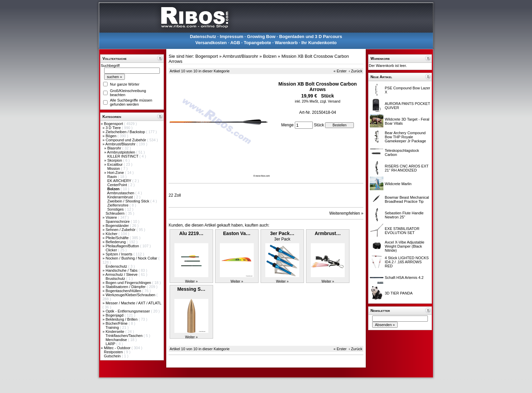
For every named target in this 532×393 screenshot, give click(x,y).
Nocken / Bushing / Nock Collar (132, 258)
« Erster (340, 71)
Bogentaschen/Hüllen (124, 291)
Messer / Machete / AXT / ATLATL (133, 303)
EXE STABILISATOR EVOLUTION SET (402, 231)
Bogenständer (118, 226)
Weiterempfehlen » (347, 213)
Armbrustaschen (121, 193)
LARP (111, 344)
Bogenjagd (115, 315)
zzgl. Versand (330, 101)
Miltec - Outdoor (118, 348)
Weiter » (191, 281)
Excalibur (115, 164)
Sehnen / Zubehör (121, 230)
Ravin (112, 177)
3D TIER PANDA (399, 293)
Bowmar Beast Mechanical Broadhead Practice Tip (407, 199)
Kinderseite (115, 332)
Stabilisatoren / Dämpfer (126, 287)
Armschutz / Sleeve (122, 274)
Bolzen (270, 56)
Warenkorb (286, 43)
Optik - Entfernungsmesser (128, 311)
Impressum (232, 37)
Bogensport (114, 124)
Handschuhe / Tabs (122, 270)
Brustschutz (116, 279)
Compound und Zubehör (126, 140)
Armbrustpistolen (122, 152)
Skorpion (115, 160)
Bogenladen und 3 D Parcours (311, 37)
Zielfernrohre (118, 205)
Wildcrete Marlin (398, 184)
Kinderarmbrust (120, 197)
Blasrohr (115, 148)
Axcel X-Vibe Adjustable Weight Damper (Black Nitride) (405, 246)
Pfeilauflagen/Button (123, 246)
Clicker (112, 250)
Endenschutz (117, 266)
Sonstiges (116, 209)
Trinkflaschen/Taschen (125, 336)
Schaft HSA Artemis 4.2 (404, 278)
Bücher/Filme (117, 323)
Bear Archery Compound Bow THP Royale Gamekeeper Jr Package (405, 137)
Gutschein (113, 356)
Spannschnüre (118, 221)
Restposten (114, 352)
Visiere (112, 217)
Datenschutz (203, 37)
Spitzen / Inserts (119, 254)
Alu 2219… (191, 233)
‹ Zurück (356, 71)
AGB (235, 43)
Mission (114, 168)
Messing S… (191, 289)
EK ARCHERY (120, 181)
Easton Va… (237, 233)
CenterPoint (118, 185)
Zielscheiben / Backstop (126, 132)
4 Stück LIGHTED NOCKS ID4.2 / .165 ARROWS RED (407, 262)
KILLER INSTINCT (123, 156)
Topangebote (257, 43)
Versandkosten (211, 43)
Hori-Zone (116, 173)
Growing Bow (261, 37)
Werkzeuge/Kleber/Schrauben (131, 295)
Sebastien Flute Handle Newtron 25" (404, 215)
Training (113, 327)
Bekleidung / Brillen (122, 319)
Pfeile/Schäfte (118, 238)
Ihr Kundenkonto (319, 43)
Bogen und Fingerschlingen (129, 283)
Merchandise (117, 340)
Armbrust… (328, 233)
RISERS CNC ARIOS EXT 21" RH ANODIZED (407, 168)
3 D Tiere (114, 128)
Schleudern (116, 213)
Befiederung (116, 242)
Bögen (111, 136)
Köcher (112, 234)
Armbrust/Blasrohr (121, 144)
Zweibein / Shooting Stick (129, 201)
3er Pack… (282, 233)
